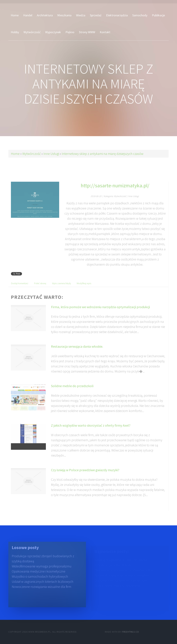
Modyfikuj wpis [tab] (84, 289)
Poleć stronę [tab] (40, 289)
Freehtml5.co (130, 632)
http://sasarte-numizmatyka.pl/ (115, 191)
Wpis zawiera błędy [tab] (61, 289)
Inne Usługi (51, 154)
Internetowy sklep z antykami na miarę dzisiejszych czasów (103, 154)
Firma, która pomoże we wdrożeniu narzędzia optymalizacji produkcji (100, 313)
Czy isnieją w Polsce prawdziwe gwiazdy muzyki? (85, 476)
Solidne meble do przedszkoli (72, 392)
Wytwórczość (32, 154)
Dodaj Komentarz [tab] (20, 289)
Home (15, 154)
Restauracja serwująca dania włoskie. (77, 352)
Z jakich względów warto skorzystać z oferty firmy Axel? (91, 431)
